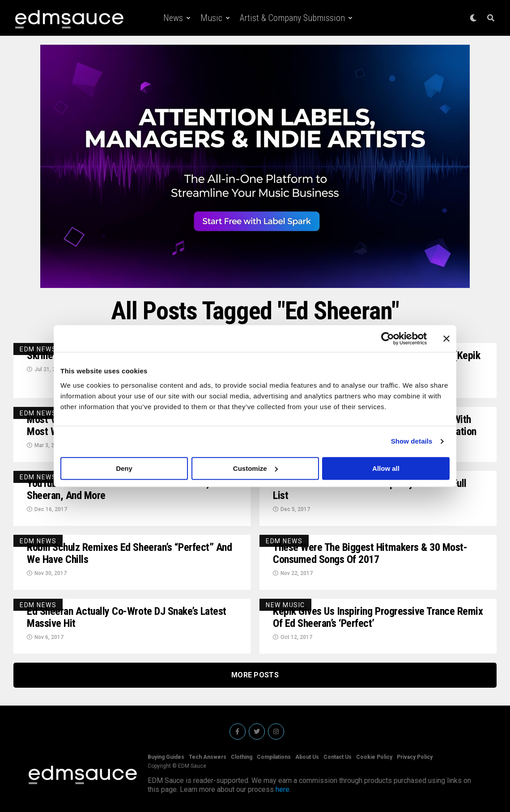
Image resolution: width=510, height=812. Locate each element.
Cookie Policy (374, 757)
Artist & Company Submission (292, 18)
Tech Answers (208, 757)
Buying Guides (166, 757)
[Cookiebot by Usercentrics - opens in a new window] (388, 338)
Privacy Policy (415, 757)
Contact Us (338, 757)
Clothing (242, 757)
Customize (255, 468)
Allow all (386, 468)
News (173, 18)
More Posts (255, 675)
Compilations (274, 757)
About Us (307, 757)
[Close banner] (446, 338)
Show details (412, 441)
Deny (124, 468)
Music (211, 18)
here (283, 789)
